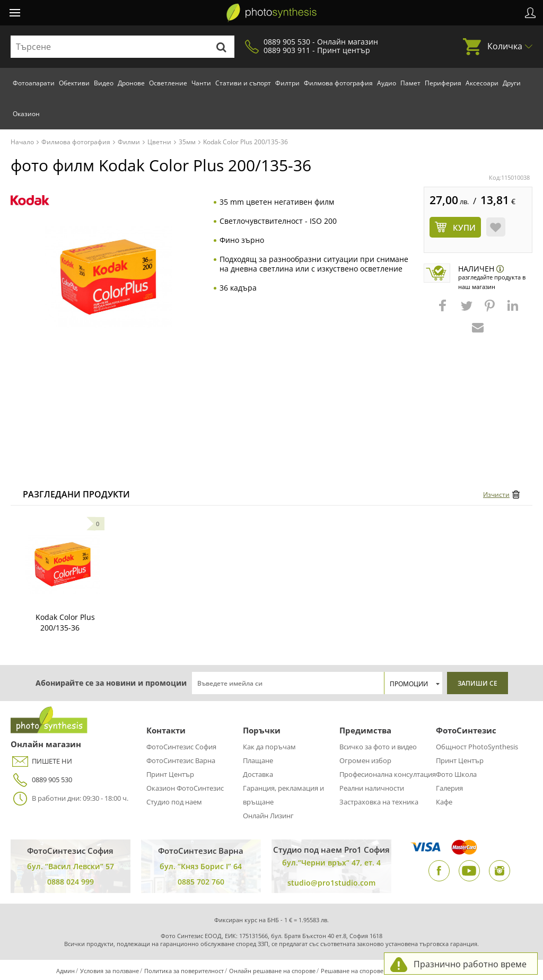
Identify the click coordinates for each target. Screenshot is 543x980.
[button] (444, 311)
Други (512, 83)
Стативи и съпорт (243, 83)
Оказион (26, 114)
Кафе (444, 802)
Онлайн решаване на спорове (272, 971)
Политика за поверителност (184, 971)
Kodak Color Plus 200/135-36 (65, 622)
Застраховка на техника (379, 802)
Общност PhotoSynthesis (477, 747)
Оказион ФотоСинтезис (185, 788)
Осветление (168, 83)
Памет (410, 83)
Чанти (201, 83)
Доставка (258, 774)
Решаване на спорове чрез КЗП (366, 971)
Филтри (287, 83)
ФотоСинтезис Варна (181, 760)
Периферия (443, 83)
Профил (530, 13)
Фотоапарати (34, 83)
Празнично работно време (470, 964)
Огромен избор (365, 760)
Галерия (449, 788)
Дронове (131, 83)
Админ (65, 971)
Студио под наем (174, 802)
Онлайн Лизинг (268, 816)
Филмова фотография (338, 83)
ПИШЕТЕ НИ (41, 761)
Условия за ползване (110, 971)
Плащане (258, 760)
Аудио (387, 83)
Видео (104, 83)
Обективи (74, 83)
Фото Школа (456, 774)
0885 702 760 (201, 882)
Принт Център (170, 774)
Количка (505, 46)
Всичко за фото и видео (378, 747)
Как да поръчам (269, 747)
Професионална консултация (388, 774)
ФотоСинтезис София (181, 747)
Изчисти (496, 495)
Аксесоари (482, 83)
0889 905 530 (41, 780)
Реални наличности (372, 788)
